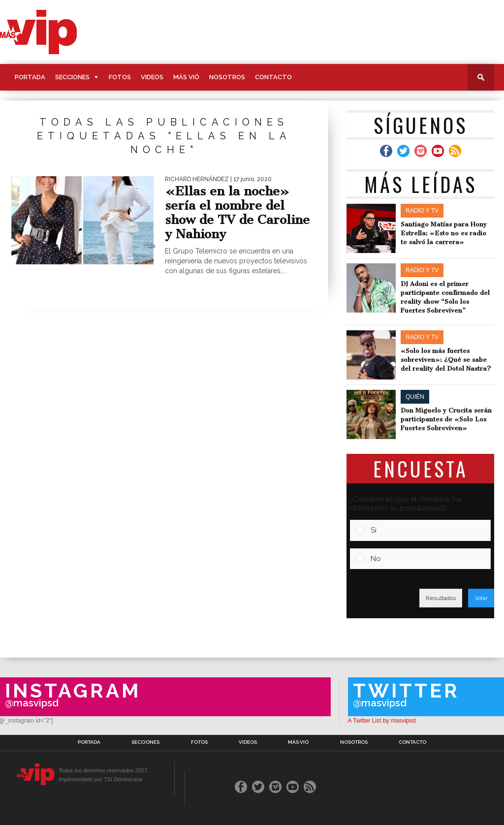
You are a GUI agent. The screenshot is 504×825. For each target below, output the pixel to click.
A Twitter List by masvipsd (382, 721)
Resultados (441, 598)
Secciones (72, 77)
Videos (152, 77)
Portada (30, 77)
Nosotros (227, 77)
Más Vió (186, 77)
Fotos (120, 77)
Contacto (273, 77)
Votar (481, 598)
